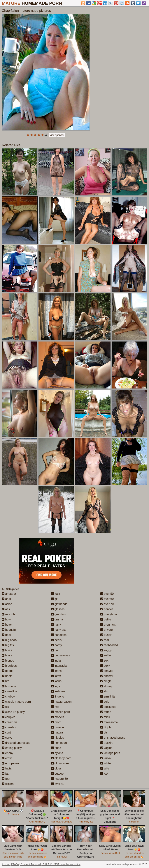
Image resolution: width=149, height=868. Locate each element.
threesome (109, 722)
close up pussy (13, 712)
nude (56, 748)
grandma (59, 614)
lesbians (58, 691)
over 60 (107, 599)
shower (107, 676)
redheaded (109, 645)
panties (107, 609)
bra (6, 681)
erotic (7, 758)
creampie (10, 722)
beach (8, 625)
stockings (108, 707)
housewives (61, 655)
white (106, 763)
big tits (8, 645)
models (58, 717)
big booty (9, 640)
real (105, 640)
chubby (8, 697)
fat (5, 774)
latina (56, 681)
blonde (8, 661)
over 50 (107, 594)
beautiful (9, 630)
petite (106, 619)
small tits (108, 697)
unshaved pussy (113, 738)
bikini (7, 650)
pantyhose (109, 614)
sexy (105, 666)
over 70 (107, 604)
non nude (59, 743)
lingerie (58, 697)
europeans (10, 763)
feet (6, 779)
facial (7, 768)
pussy (106, 635)
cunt (6, 732)
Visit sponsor (57, 135)
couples (9, 717)
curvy (7, 738)
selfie (106, 655)
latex (56, 676)
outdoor (58, 774)
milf (55, 707)
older (56, 768)
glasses (58, 609)
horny (57, 645)
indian (57, 661)
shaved (107, 671)
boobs (8, 671)
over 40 (58, 784)
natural (57, 732)
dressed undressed (16, 743)
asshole (9, 614)
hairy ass (59, 630)
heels (56, 640)
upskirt (106, 743)
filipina (8, 784)
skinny (106, 686)
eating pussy (12, 748)
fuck (56, 594)
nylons (57, 753)
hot (55, 650)
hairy (56, 625)
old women (60, 763)
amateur (9, 594)
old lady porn (61, 758)
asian (7, 604)
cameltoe (9, 691)
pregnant (108, 625)
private (106, 630)
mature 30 (59, 779)
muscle (58, 727)
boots (7, 676)
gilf (55, 599)
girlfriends (59, 604)
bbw (6, 619)
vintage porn (110, 753)
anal (6, 599)
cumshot (9, 727)
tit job (106, 727)
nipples (58, 738)
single (106, 681)
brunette (9, 686)
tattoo (106, 712)
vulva (106, 758)
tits (104, 732)
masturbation (61, 702)
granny (57, 619)
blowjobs (9, 666)
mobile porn (61, 712)
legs (56, 686)
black (7, 655)
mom (56, 722)
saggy (106, 650)
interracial (59, 666)
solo (105, 702)
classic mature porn (16, 702)
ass (6, 609)
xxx (104, 774)
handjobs (59, 635)
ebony (8, 753)
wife (105, 768)
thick (105, 717)
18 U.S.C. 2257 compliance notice (61, 864)
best (6, 635)
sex (104, 661)
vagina (106, 748)
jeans (56, 671)
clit (5, 707)
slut (104, 691)
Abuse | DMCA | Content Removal (21, 864)
